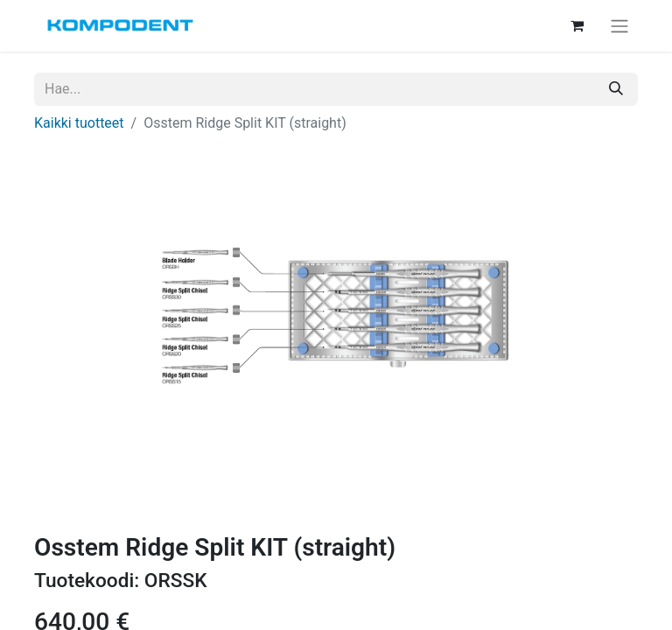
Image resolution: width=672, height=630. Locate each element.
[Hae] (616, 89)
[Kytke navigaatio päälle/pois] (619, 26)
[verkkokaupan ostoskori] (577, 25)
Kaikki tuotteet (79, 123)
